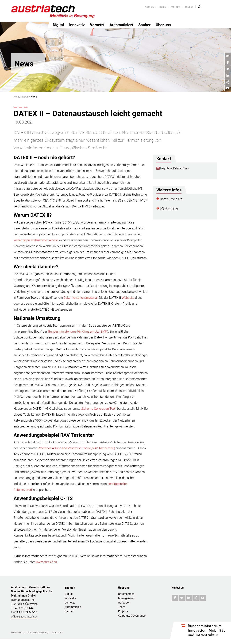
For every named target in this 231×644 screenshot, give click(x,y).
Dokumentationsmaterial (80, 298)
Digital (58, 25)
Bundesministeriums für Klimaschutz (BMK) (78, 331)
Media (162, 7)
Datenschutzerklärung (38, 633)
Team (122, 607)
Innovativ (77, 25)
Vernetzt (97, 25)
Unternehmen (126, 594)
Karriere (149, 7)
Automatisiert (121, 25)
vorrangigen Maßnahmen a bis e (36, 240)
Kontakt (175, 7)
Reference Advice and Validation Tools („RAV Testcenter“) (76, 448)
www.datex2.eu (46, 562)
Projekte (123, 611)
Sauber (144, 25)
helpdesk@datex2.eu (173, 168)
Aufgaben (124, 603)
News (25, 97)
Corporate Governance (132, 616)
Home (17, 97)
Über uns (163, 25)
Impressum (57, 633)
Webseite (128, 298)
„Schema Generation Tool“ (99, 409)
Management (126, 598)
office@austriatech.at (24, 617)
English (189, 7)
